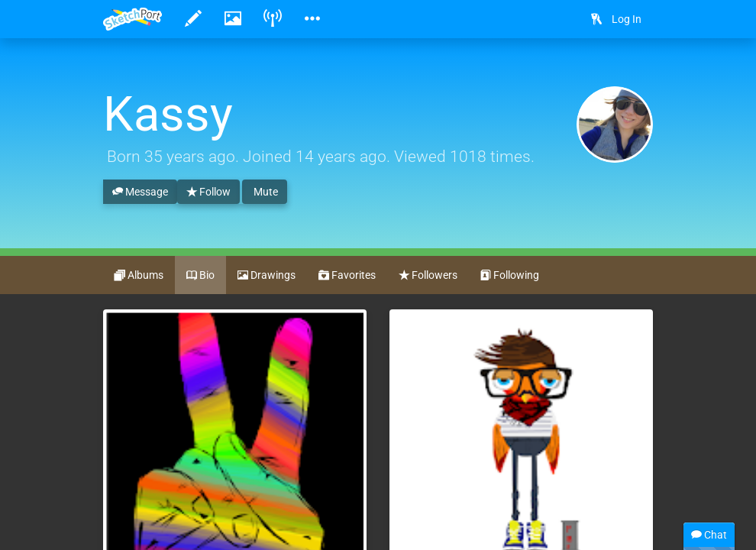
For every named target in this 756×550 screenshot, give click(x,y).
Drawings (267, 276)
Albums (139, 276)
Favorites (347, 276)
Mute (265, 192)
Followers (428, 276)
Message (140, 192)
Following (510, 276)
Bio (200, 276)
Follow (208, 192)
